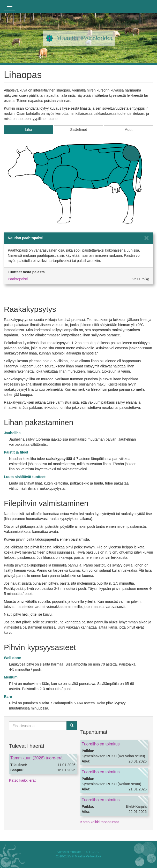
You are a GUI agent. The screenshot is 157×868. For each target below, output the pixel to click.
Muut (128, 130)
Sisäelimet (78, 130)
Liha (28, 130)
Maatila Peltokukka (84, 38)
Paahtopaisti (18, 279)
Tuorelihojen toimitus (101, 744)
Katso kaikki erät (22, 780)
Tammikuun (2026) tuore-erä (36, 758)
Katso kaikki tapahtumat (100, 822)
